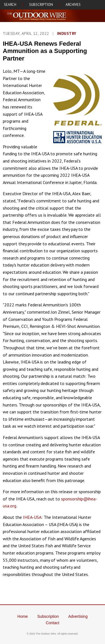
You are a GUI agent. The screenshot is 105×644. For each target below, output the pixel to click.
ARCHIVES (73, 5)
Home (23, 616)
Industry (67, 33)
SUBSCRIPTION (41, 5)
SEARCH (10, 5)
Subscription (48, 616)
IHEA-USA (32, 517)
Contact (52, 623)
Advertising (78, 616)
